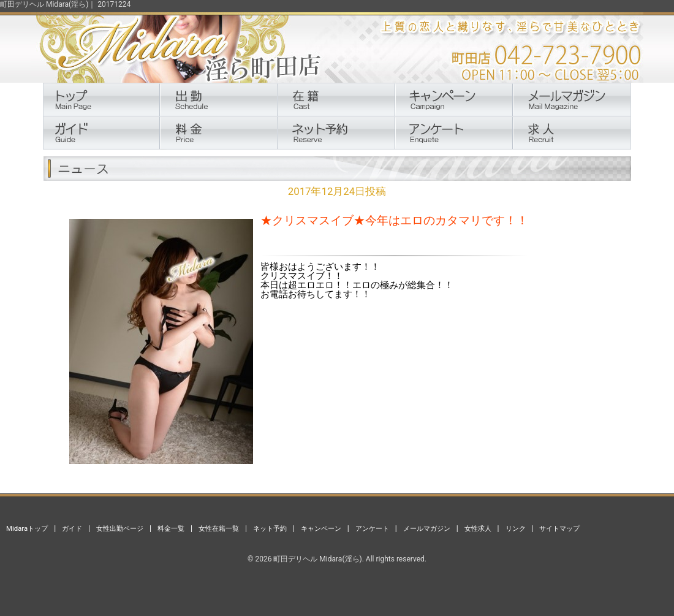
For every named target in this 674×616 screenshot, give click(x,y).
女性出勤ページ (120, 528)
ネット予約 (270, 528)
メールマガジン (427, 528)
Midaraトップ (27, 528)
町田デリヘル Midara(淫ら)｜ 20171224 (65, 4)
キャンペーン (321, 528)
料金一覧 (171, 528)
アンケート (372, 528)
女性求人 (478, 528)
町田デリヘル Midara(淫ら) (317, 559)
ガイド (72, 528)
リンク (516, 528)
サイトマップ (559, 528)
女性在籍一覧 (219, 528)
